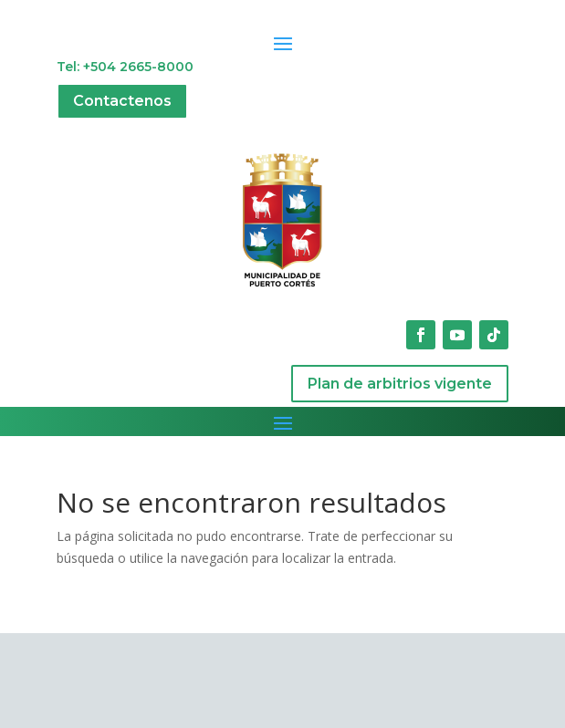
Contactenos (122, 101)
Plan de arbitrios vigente (400, 384)
